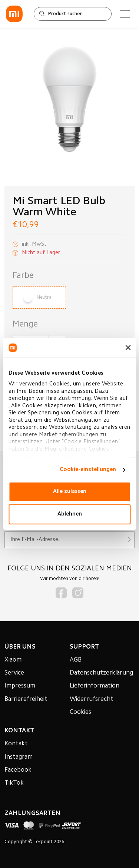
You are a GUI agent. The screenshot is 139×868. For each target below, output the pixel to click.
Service (14, 673)
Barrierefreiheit (26, 699)
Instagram (19, 757)
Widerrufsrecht (92, 699)
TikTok (14, 783)
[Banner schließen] (128, 348)
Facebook (18, 770)
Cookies (80, 712)
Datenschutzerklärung (101, 673)
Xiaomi (14, 660)
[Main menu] (125, 14)
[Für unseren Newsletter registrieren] (70, 540)
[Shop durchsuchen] (73, 14)
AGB (76, 660)
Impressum (20, 686)
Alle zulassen (70, 492)
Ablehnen (70, 514)
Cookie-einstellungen (88, 470)
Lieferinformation (95, 686)
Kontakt (16, 744)
